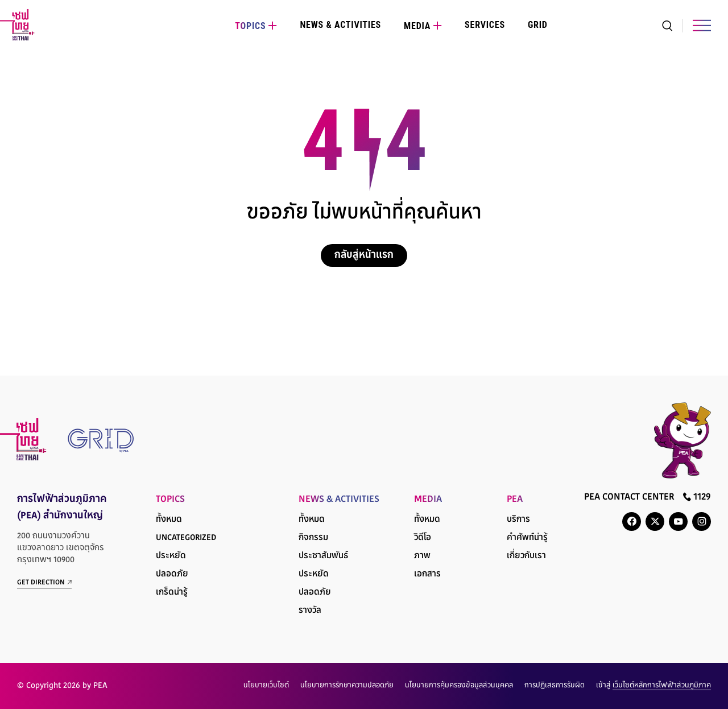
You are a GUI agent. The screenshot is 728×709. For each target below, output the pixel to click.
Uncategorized (186, 538)
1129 (697, 497)
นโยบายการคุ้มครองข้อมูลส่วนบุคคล (459, 686)
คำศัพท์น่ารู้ (527, 538)
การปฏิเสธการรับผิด (555, 686)
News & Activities (340, 25)
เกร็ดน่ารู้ (172, 593)
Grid (538, 25)
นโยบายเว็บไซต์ (266, 686)
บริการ (518, 520)
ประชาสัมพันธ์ (323, 556)
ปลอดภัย (172, 574)
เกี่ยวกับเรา (526, 556)
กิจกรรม (313, 538)
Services (485, 25)
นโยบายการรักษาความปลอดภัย (347, 686)
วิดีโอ (423, 538)
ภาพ (422, 556)
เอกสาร (427, 574)
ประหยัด (171, 556)
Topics (250, 26)
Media (417, 26)
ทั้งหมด (169, 520)
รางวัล (310, 611)
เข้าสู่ (653, 686)
